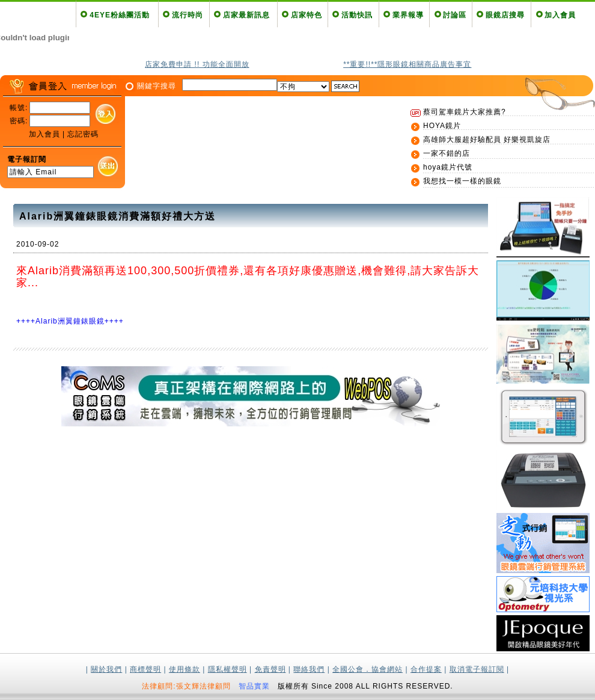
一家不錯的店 (447, 153)
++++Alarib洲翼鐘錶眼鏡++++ (70, 321)
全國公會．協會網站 (368, 669)
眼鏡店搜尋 (505, 15)
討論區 (455, 15)
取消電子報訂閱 (477, 669)
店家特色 (307, 15)
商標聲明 (145, 669)
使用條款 (185, 669)
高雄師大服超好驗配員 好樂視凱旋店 (487, 140)
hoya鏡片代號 (448, 167)
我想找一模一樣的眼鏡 (462, 181)
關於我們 (106, 669)
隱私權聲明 (227, 669)
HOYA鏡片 (442, 126)
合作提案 (426, 669)
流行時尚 (188, 15)
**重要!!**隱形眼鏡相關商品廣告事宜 (407, 64)
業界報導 (408, 15)
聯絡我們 (309, 669)
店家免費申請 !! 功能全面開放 (197, 64)
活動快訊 (357, 15)
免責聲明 (270, 669)
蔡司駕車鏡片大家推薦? (465, 112)
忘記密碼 (83, 134)
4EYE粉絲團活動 (120, 15)
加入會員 (560, 15)
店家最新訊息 (246, 15)
